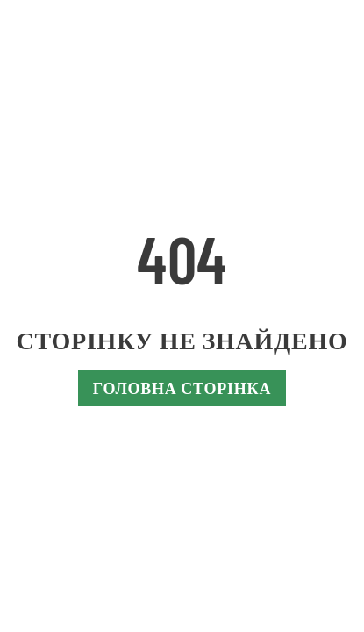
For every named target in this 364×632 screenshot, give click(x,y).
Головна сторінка (182, 388)
